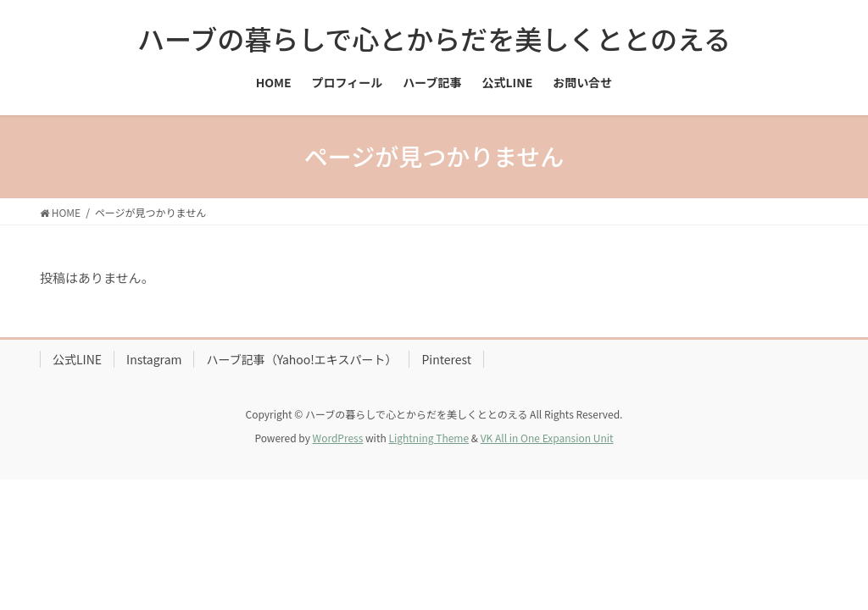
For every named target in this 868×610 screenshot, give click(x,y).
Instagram (154, 359)
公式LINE (77, 359)
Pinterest (446, 359)
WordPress (338, 438)
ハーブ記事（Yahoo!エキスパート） (301, 359)
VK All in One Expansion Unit (547, 438)
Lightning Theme (428, 438)
